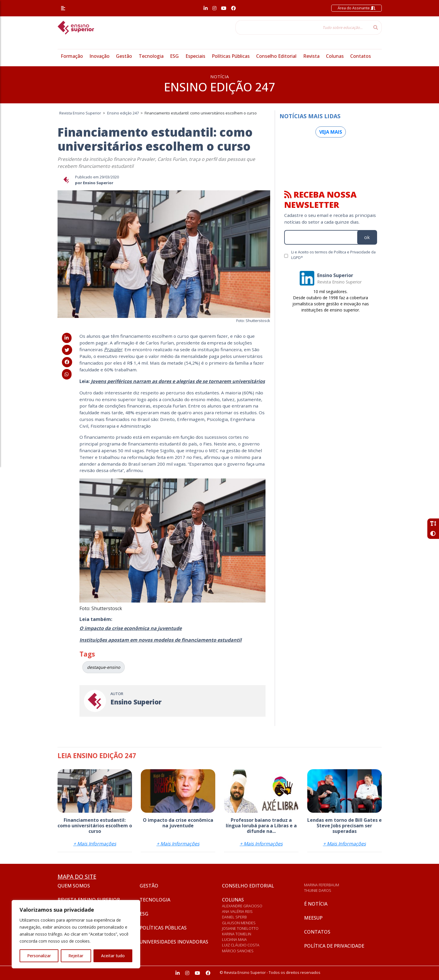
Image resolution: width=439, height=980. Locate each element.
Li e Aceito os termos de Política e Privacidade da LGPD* (333, 255)
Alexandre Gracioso (242, 906)
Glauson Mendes (239, 923)
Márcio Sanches (238, 951)
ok (367, 237)
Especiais (195, 56)
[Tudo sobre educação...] (303, 27)
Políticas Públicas (231, 56)
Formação (72, 56)
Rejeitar (76, 956)
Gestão (124, 56)
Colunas (335, 56)
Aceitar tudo (113, 956)
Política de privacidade (334, 946)
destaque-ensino (104, 667)
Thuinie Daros (318, 890)
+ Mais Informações (95, 844)
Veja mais (331, 132)
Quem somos (74, 886)
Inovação (99, 56)
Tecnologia (151, 56)
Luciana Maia (234, 939)
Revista (311, 56)
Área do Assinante (356, 8)
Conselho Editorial (276, 56)
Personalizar (39, 956)
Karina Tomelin (237, 934)
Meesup (313, 918)
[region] (76, 934)
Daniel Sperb (234, 917)
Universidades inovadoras (174, 942)
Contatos (361, 56)
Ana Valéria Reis (237, 911)
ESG (174, 56)
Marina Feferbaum (322, 885)
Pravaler (113, 349)
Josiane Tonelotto (240, 928)
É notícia (316, 904)
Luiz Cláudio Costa (241, 945)
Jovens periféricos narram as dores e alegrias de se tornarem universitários (178, 381)
